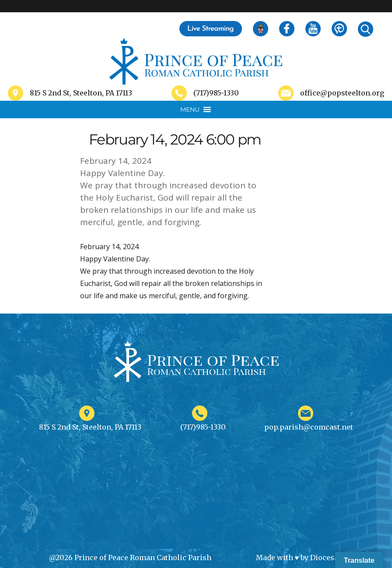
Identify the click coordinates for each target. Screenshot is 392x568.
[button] (190, 109)
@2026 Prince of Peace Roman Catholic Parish (130, 557)
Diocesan (327, 557)
